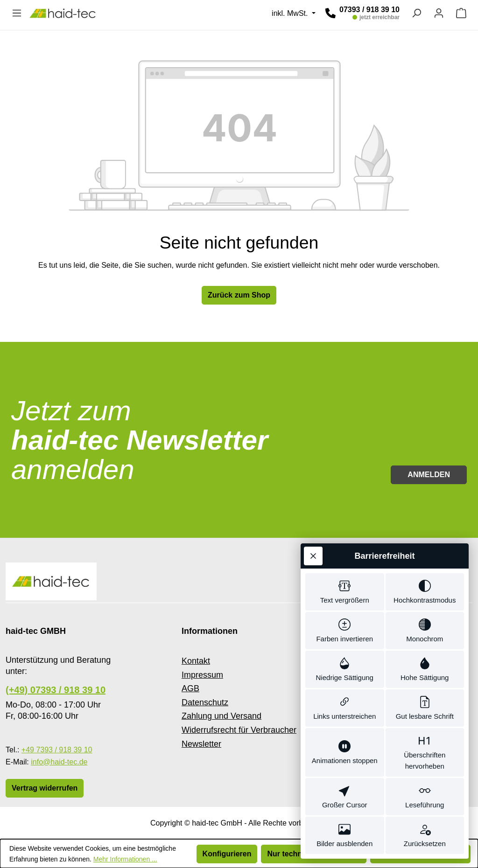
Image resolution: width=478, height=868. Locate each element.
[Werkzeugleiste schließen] (313, 556)
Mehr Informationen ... (125, 859)
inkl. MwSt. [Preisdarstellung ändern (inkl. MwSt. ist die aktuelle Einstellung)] (291, 13)
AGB (190, 688)
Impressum (202, 675)
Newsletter (201, 744)
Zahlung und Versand (221, 716)
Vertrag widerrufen (45, 788)
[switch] (345, 592)
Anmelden (429, 475)
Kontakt (196, 661)
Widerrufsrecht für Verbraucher (239, 730)
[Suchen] (416, 13)
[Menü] (17, 13)
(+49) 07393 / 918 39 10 (56, 690)
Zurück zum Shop (239, 295)
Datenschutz (205, 702)
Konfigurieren (227, 854)
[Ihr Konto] (439, 13)
